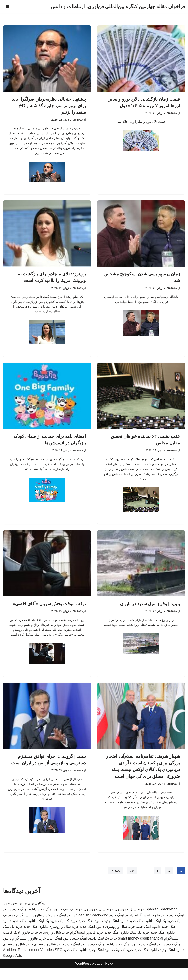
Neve (109, 976)
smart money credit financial (141, 950)
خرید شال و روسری (129, 921)
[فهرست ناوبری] (8, 7)
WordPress (83, 976)
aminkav (172, 113)
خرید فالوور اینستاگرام (151, 927)
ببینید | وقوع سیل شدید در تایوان (150, 608)
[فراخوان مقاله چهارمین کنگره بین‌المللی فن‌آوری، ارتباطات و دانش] (118, 7)
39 (131, 882)
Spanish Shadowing (161, 921)
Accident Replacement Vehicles (28, 962)
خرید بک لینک (73, 921)
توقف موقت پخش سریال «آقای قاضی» (49, 608)
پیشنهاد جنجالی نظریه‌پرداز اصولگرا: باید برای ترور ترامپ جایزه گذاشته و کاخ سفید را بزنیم (49, 106)
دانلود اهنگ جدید (50, 921)
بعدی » (115, 882)
